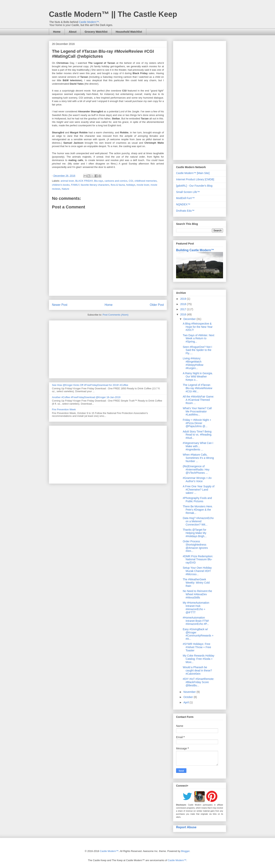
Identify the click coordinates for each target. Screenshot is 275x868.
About (73, 32)
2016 (184, 314)
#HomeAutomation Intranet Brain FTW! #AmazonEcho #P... (196, 621)
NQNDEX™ (183, 204)
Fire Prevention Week (64, 409)
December (190, 319)
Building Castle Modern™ (195, 250)
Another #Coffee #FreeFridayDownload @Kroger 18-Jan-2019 (86, 397)
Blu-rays (99, 181)
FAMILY (75, 185)
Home (57, 32)
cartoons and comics (116, 181)
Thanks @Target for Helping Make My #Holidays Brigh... (195, 533)
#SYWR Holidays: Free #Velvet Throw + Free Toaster (197, 647)
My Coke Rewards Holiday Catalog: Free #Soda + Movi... (199, 659)
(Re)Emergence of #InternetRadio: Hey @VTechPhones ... (196, 470)
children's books (61, 185)
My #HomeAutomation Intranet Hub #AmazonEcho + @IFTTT (196, 607)
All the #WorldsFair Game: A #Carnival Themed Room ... (198, 400)
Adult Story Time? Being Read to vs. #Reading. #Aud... (197, 435)
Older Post (157, 305)
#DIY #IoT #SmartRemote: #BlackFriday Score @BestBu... (198, 682)
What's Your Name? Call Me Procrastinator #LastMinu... (197, 411)
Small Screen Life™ (188, 192)
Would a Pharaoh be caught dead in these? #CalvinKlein (197, 670)
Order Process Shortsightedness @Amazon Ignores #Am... (195, 546)
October (188, 697)
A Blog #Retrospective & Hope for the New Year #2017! (198, 327)
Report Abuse (186, 827)
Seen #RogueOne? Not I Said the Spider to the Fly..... (197, 350)
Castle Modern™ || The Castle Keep (113, 14)
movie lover (143, 185)
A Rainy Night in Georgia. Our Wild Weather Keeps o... (198, 377)
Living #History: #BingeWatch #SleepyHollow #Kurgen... (193, 363)
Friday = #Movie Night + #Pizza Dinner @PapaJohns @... (197, 423)
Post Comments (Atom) (115, 315)
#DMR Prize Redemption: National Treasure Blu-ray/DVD (198, 560)
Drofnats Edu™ (185, 211)
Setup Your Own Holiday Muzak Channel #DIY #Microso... (197, 571)
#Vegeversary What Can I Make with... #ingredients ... (198, 446)
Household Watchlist (129, 32)
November (190, 692)
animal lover (67, 181)
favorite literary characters (95, 185)
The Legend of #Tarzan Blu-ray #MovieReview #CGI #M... (197, 388)
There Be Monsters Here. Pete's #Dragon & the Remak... (198, 510)
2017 (184, 309)
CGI (131, 181)
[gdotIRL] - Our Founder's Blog (194, 186)
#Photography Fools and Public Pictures (197, 500)
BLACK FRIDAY (84, 181)
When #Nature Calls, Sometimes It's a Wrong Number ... (198, 458)
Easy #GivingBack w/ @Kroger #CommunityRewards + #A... (198, 634)
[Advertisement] (108, 349)
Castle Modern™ (89, 22)
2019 (184, 299)
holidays (131, 185)
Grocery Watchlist (96, 32)
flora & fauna (118, 185)
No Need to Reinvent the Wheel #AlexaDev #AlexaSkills (197, 594)
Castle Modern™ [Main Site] (193, 173)
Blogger (185, 851)
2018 (184, 304)
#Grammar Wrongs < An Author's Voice (197, 480)
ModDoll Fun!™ (185, 198)
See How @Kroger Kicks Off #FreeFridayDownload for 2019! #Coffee (90, 385)
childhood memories (146, 181)
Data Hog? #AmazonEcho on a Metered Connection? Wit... (198, 521)
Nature (65, 189)
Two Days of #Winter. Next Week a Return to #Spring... (199, 338)
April (186, 702)
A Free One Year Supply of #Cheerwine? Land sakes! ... (199, 490)
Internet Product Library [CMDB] (195, 179)
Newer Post (60, 305)
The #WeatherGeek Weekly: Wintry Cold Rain (196, 583)
